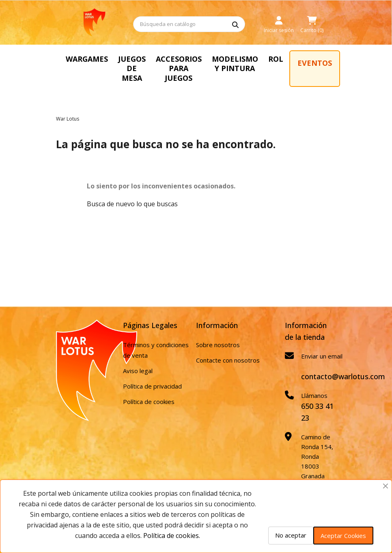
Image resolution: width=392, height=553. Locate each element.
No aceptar (291, 535)
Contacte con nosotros (228, 360)
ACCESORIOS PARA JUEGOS (179, 68)
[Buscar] (189, 24)
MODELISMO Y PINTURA (235, 64)
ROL (276, 59)
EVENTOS (315, 63)
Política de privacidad (152, 386)
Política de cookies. (172, 536)
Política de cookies (149, 402)
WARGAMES (87, 59)
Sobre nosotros (218, 345)
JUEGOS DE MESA (132, 68)
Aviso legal (138, 371)
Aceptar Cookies (343, 536)
